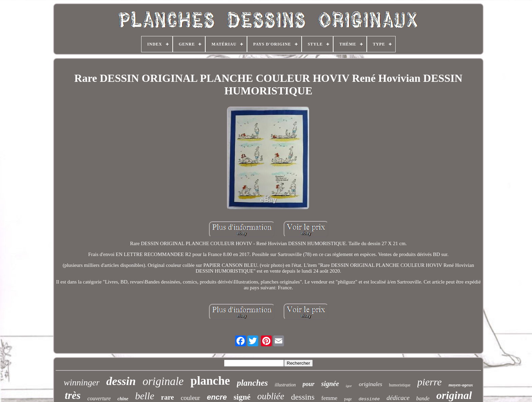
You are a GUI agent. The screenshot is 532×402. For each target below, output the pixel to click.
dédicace (398, 398)
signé (242, 397)
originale (163, 381)
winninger (82, 382)
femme (329, 398)
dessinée (369, 399)
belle (145, 396)
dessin (121, 381)
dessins (303, 397)
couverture (99, 398)
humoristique (400, 385)
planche (210, 381)
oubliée (271, 396)
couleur (191, 398)
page (348, 399)
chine (123, 399)
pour (309, 384)
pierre (430, 382)
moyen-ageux (461, 385)
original (454, 395)
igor (349, 386)
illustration (285, 385)
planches (252, 383)
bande (423, 398)
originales (370, 384)
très (73, 395)
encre (217, 397)
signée (330, 384)
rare (168, 397)
